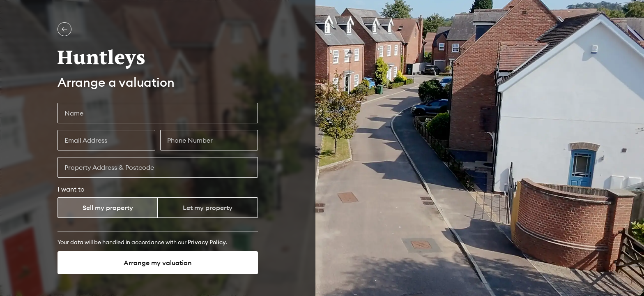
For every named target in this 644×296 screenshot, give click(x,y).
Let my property (208, 208)
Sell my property (108, 208)
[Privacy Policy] (207, 242)
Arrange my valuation (158, 263)
